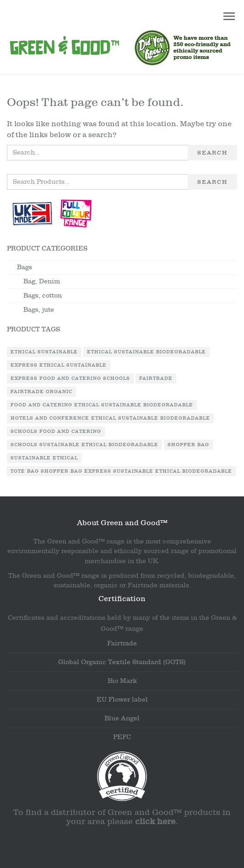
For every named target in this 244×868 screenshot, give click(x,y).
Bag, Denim (42, 281)
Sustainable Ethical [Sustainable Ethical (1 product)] (44, 458)
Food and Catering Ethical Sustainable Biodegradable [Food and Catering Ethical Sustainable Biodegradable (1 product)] (102, 405)
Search (212, 153)
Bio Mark (122, 681)
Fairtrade (122, 643)
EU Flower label (122, 700)
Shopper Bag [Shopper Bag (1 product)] (188, 445)
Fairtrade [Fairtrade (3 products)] (156, 378)
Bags (24, 267)
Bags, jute (39, 310)
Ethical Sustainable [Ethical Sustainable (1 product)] (44, 352)
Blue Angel (122, 718)
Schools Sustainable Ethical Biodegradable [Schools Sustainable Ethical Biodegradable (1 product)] (84, 445)
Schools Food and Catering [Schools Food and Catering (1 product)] (56, 431)
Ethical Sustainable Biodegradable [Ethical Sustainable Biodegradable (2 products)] (146, 352)
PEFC (122, 737)
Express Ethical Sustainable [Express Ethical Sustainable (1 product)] (59, 365)
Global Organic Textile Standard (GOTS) (122, 662)
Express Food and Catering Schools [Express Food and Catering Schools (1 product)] (70, 378)
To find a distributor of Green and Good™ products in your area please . (122, 817)
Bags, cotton (43, 296)
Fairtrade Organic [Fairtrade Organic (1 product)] (41, 392)
